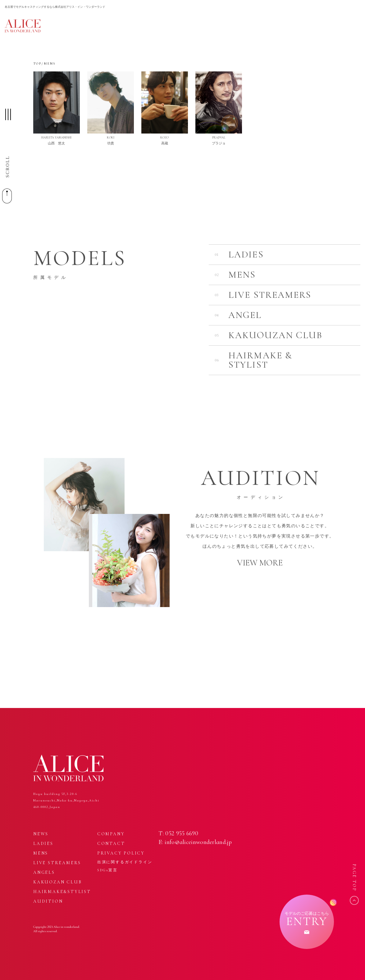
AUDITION (48, 901)
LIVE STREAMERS (57, 863)
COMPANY (111, 834)
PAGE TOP (354, 878)
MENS (41, 853)
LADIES (43, 844)
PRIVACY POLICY (121, 853)
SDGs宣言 (107, 870)
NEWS (41, 834)
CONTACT (111, 844)
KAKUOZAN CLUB (57, 882)
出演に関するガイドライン (125, 862)
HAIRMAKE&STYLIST (62, 892)
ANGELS (44, 872)
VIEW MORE (260, 563)
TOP (37, 64)
